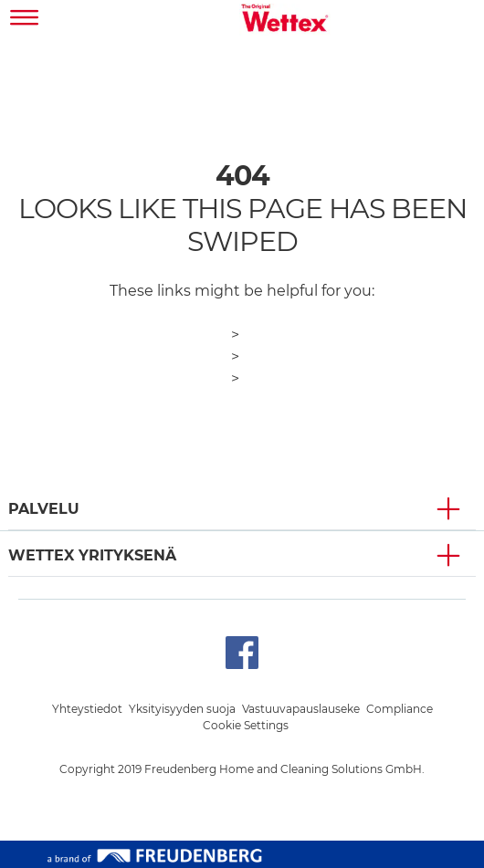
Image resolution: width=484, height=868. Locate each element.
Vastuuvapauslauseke (301, 709)
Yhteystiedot (87, 709)
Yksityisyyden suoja (182, 709)
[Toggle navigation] (25, 20)
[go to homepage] (285, 20)
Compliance (400, 709)
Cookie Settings (246, 725)
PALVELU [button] (44, 509)
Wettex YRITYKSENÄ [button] (92, 555)
